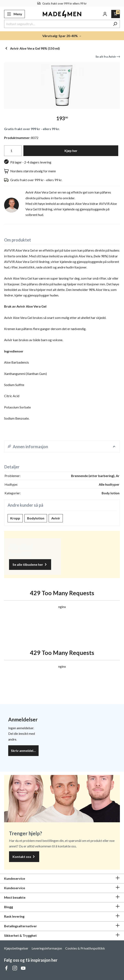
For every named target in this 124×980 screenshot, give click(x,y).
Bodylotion (36, 518)
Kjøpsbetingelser (16, 948)
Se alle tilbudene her (30, 565)
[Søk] (115, 24)
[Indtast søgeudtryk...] (57, 24)
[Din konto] (105, 14)
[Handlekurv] (116, 14)
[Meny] (14, 14)
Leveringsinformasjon (47, 948)
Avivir (56, 518)
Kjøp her (71, 151)
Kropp (15, 518)
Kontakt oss (24, 857)
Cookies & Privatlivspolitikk (85, 948)
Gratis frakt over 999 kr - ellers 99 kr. (32, 129)
